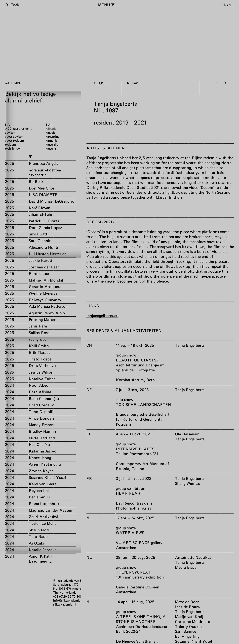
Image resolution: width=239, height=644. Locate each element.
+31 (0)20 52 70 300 (67, 596)
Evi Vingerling (187, 636)
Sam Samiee (185, 631)
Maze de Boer (187, 602)
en (224, 5)
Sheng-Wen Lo (188, 483)
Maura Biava (186, 567)
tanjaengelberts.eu (102, 316)
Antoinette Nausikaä (193, 557)
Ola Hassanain (187, 434)
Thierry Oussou (188, 626)
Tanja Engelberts (190, 345)
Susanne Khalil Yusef (194, 641)
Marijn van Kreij (189, 616)
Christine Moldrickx (193, 621)
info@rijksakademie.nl (69, 600)
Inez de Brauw (188, 607)
